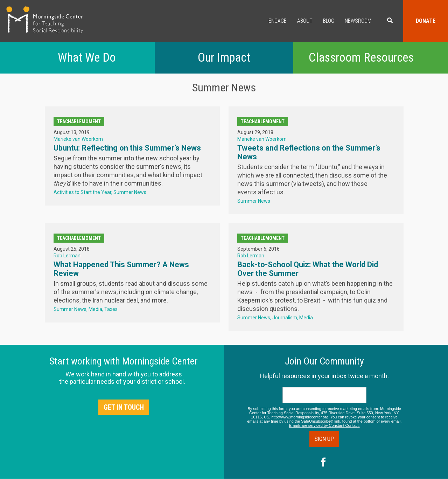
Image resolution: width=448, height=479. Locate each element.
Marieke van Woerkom (78, 139)
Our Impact (224, 58)
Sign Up (324, 439)
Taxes (111, 309)
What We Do (87, 58)
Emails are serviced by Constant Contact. (324, 425)
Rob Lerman (67, 256)
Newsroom (358, 21)
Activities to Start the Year (82, 192)
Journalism (285, 318)
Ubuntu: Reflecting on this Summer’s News (127, 148)
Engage (278, 21)
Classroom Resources (361, 58)
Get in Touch (124, 407)
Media (95, 309)
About (305, 21)
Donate (426, 21)
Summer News (130, 192)
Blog (329, 21)
